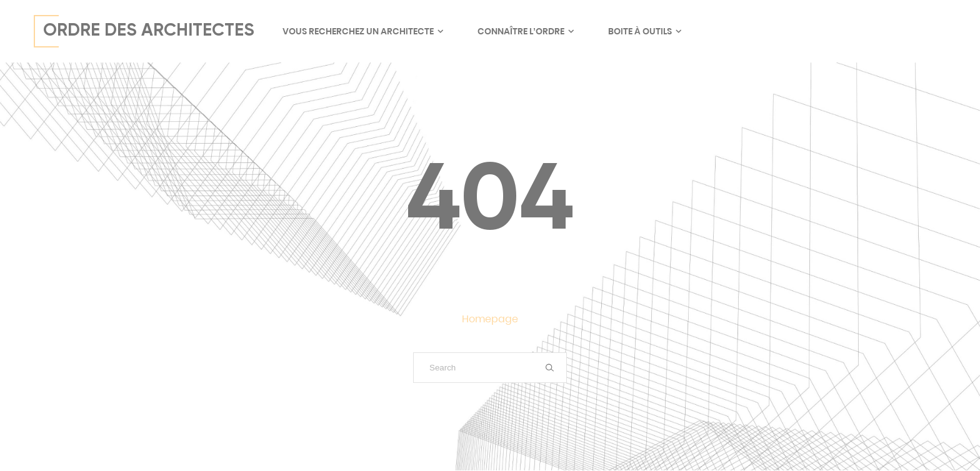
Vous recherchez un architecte (362, 31)
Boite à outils (644, 31)
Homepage (490, 319)
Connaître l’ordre (525, 31)
